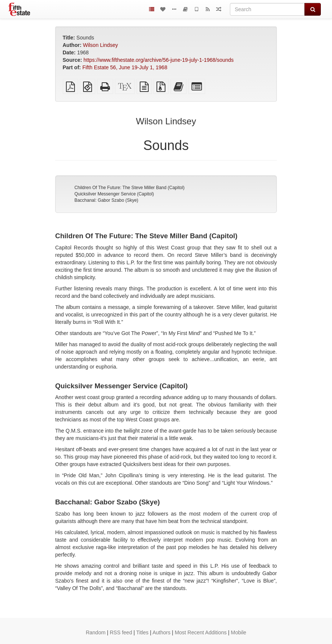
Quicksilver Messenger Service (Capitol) (114, 194)
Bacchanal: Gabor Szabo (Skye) (106, 200)
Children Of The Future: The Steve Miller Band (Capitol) (130, 188)
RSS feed (121, 632)
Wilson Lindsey (100, 45)
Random (96, 632)
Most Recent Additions (201, 632)
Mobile (239, 632)
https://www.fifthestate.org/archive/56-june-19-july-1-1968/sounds (159, 60)
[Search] (267, 9)
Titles (143, 632)
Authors (161, 632)
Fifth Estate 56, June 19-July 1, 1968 (125, 67)
